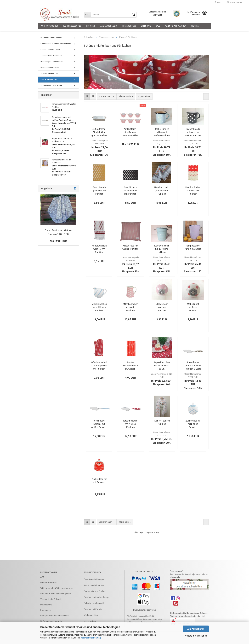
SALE (158, 26)
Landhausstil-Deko (109, 26)
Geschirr (90, 26)
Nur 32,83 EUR (58, 241)
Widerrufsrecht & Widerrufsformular (57, 588)
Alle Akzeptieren (196, 629)
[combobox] (106, 97)
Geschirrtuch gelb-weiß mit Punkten (99, 191)
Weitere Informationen (196, 636)
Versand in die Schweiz (51, 599)
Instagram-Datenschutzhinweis (55, 616)
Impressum (46, 610)
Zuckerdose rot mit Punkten (99, 481)
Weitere (195, 26)
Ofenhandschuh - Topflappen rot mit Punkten (99, 366)
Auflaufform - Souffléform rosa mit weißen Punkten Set (130, 132)
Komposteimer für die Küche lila (193, 247)
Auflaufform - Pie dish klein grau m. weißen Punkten (99, 132)
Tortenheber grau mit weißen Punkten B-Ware (193, 366)
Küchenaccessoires (72, 26)
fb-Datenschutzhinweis (51, 621)
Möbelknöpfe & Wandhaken (51, 62)
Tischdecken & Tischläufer (51, 56)
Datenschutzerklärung (91, 638)
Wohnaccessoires (49, 26)
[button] (87, 97)
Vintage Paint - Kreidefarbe (51, 85)
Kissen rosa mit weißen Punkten (130, 247)
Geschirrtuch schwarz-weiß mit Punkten (130, 191)
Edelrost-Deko (129, 26)
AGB (42, 577)
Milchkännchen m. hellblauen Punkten (99, 307)
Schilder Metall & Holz (49, 73)
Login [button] (218, 2)
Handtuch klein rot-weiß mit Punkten (193, 191)
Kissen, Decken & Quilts (50, 50)
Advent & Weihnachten (176, 26)
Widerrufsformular (49, 583)
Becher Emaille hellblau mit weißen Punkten (162, 132)
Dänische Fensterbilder (50, 68)
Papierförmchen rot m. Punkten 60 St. (162, 366)
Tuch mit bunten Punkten (162, 422)
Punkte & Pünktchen (49, 79)
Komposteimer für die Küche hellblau (162, 249)
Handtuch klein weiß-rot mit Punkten (99, 249)
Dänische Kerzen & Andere (51, 38)
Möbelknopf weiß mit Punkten (193, 307)
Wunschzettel (234, 2)
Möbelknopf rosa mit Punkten (162, 307)
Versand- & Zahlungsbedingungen (56, 594)
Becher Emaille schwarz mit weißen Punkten (193, 132)
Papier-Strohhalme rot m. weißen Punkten (130, 366)
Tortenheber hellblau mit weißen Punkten (99, 424)
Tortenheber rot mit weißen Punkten (130, 424)
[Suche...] (87, 15)
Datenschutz (46, 605)
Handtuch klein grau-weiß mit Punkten (162, 191)
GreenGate (146, 26)
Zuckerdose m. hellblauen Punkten (193, 424)
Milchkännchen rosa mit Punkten (130, 307)
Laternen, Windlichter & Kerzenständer (56, 44)
